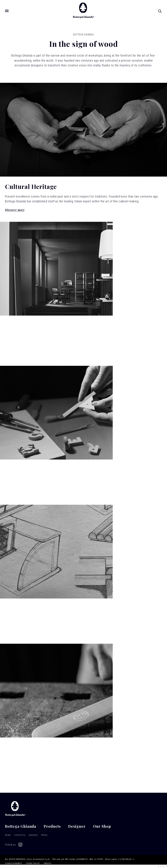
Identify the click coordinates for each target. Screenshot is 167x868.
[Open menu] (7, 11)
